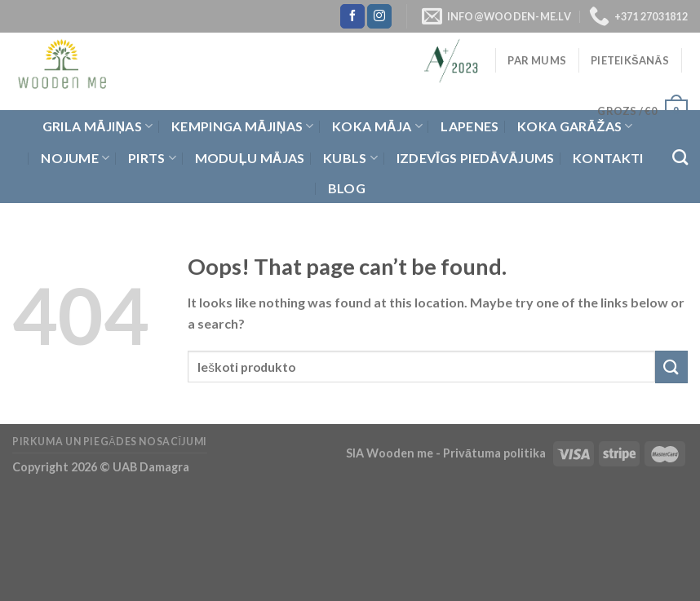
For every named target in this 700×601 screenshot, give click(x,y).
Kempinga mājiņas (243, 126)
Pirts (152, 158)
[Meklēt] (680, 157)
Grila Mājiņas (98, 126)
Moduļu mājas (250, 158)
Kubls (350, 158)
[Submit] (671, 367)
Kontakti (608, 158)
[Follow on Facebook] (352, 16)
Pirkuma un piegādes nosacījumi (110, 442)
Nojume (75, 158)
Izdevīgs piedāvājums (476, 158)
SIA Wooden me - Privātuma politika (447, 453)
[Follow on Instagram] (379, 16)
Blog (347, 188)
